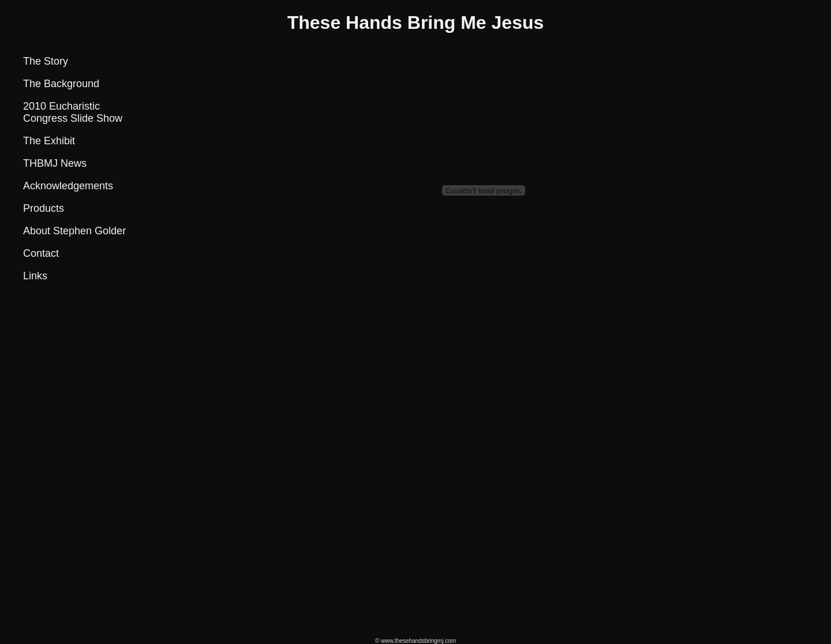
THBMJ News (55, 163)
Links (35, 276)
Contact (41, 253)
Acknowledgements (68, 186)
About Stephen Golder (74, 231)
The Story (46, 61)
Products (44, 208)
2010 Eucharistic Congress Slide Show (73, 112)
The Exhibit (49, 141)
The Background (61, 84)
